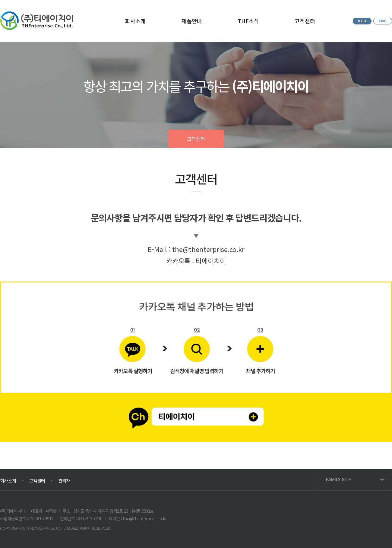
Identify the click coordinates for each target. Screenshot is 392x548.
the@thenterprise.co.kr (208, 249)
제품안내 (192, 21)
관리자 (64, 481)
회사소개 (135, 21)
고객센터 (305, 21)
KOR (362, 21)
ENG (383, 21)
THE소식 (248, 21)
